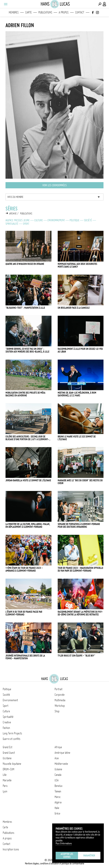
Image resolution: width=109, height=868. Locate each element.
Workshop (60, 706)
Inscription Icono (11, 849)
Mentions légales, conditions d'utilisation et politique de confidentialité (55, 864)
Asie (57, 758)
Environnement (56, 220)
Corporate (60, 695)
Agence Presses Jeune (18, 220)
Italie (57, 808)
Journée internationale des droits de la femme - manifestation (25, 657)
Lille (5, 775)
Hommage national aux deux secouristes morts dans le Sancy (77, 265)
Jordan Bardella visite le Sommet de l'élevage (28, 480)
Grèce (57, 813)
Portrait (58, 689)
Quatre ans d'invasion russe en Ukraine (25, 264)
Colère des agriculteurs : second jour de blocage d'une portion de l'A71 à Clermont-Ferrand (27, 438)
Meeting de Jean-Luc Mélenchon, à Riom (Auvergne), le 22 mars (77, 394)
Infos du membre (15, 197)
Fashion (6, 728)
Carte (28, 12)
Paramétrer (89, 856)
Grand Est (7, 747)
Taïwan (58, 791)
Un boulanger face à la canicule (74, 308)
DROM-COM (9, 769)
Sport (26, 224)
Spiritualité (12, 224)
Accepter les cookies (67, 855)
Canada (58, 775)
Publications (45, 12)
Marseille (7, 780)
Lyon (5, 791)
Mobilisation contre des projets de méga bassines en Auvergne (25, 394)
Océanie (58, 769)
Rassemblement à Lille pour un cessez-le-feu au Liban (80, 350)
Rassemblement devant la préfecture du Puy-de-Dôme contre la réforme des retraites (80, 613)
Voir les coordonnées (54, 185)
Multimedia (60, 700)
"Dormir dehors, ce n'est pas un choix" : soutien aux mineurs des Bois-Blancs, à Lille (27, 350)
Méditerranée (61, 764)
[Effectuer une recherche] (100, 4)
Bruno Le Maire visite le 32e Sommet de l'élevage (77, 438)
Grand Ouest (9, 753)
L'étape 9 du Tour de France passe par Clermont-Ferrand (24, 613)
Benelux (58, 786)
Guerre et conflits (12, 739)
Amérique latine (62, 753)
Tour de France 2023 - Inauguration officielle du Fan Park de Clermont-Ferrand (80, 569)
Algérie (58, 802)
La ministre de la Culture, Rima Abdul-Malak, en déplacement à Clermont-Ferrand (28, 525)
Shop (57, 711)
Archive (13, 214)
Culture (39, 220)
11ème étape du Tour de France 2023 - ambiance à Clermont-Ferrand (24, 569)
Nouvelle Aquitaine (12, 764)
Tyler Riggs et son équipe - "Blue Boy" (76, 656)
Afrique (58, 747)
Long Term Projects (12, 733)
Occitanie (7, 758)
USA (57, 780)
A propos (64, 12)
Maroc (58, 797)
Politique (74, 220)
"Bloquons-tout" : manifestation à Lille (25, 308)
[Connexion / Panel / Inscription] (105, 4)
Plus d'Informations (64, 843)
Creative (7, 722)
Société (88, 220)
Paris (5, 786)
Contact (80, 12)
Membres (14, 12)
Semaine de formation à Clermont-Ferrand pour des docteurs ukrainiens (79, 525)
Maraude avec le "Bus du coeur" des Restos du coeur (80, 482)
